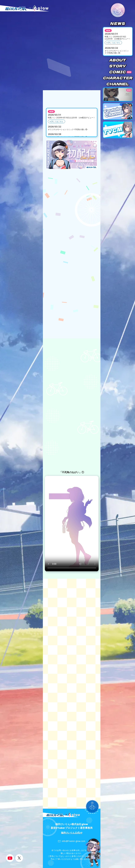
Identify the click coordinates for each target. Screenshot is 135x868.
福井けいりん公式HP (72, 833)
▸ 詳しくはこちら (113, 43)
